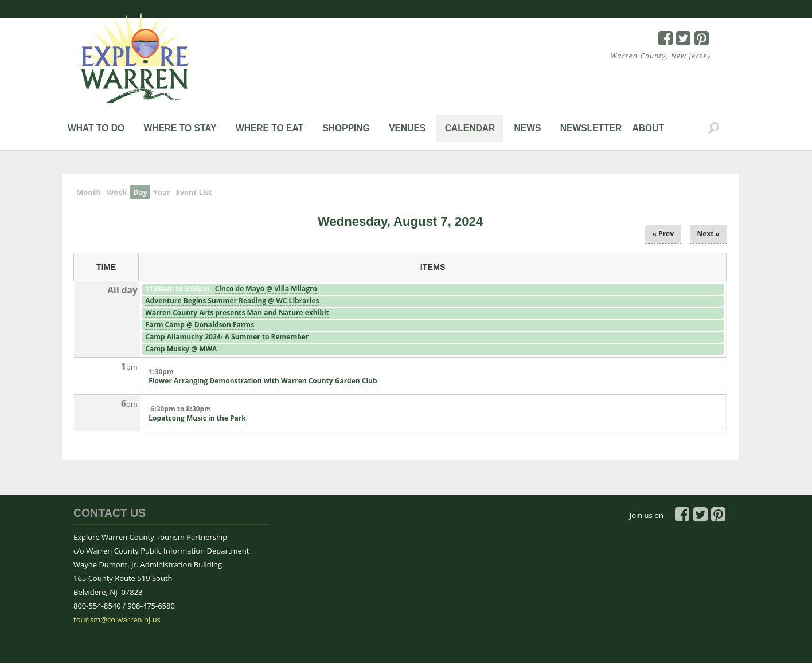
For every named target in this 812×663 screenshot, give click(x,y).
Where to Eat (270, 128)
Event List (194, 192)
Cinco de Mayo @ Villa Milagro (266, 289)
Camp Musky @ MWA (181, 349)
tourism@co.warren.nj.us (117, 619)
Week (117, 192)
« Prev (663, 234)
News (528, 128)
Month (89, 192)
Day (142, 191)
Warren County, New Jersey (661, 56)
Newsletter (591, 128)
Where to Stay (180, 128)
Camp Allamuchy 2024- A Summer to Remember (227, 337)
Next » (709, 234)
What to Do (96, 128)
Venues (407, 128)
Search (714, 128)
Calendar (470, 128)
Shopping (346, 128)
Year (162, 192)
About (648, 128)
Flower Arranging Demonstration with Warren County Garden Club (263, 381)
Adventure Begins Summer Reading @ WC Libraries (232, 301)
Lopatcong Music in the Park (197, 418)
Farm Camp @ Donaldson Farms (200, 325)
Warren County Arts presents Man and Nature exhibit (237, 313)
